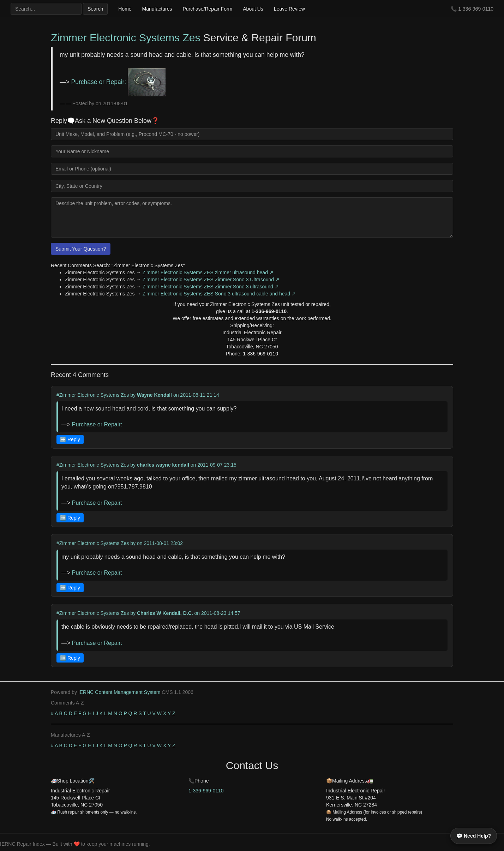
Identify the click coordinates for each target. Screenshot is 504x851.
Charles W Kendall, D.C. (165, 613)
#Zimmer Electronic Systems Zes (93, 395)
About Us (253, 9)
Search (95, 9)
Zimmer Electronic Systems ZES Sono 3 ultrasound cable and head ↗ (219, 294)
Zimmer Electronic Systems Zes (125, 38)
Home (125, 9)
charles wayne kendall (163, 465)
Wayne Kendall (154, 395)
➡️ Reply (70, 439)
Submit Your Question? (81, 249)
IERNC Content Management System (119, 692)
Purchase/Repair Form (207, 9)
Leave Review (289, 9)
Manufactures (157, 9)
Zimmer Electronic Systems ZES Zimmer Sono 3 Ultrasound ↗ (211, 280)
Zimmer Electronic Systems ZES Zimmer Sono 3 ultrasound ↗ (210, 287)
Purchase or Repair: (118, 82)
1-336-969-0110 (476, 9)
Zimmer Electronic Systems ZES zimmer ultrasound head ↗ (208, 272)
